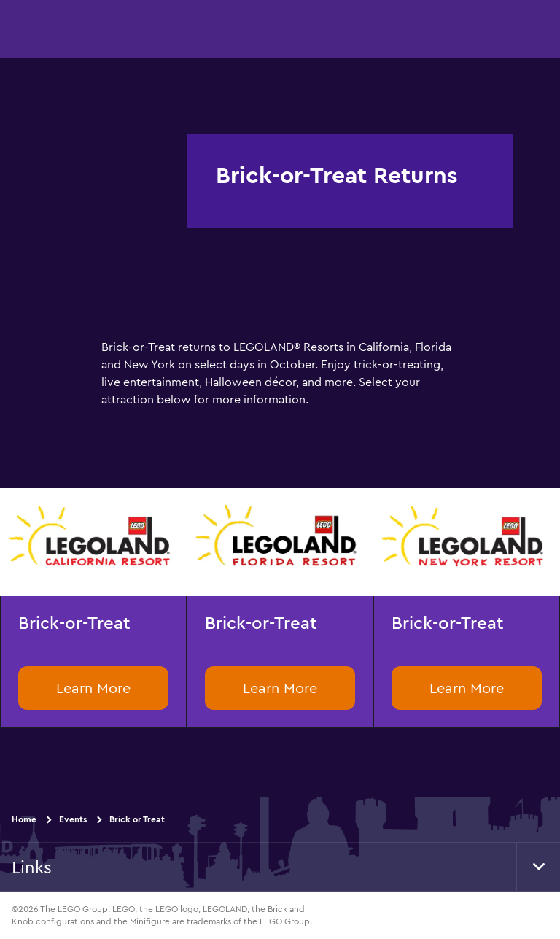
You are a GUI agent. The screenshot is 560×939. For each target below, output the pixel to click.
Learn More (93, 688)
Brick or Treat (137, 819)
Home (24, 819)
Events (73, 819)
